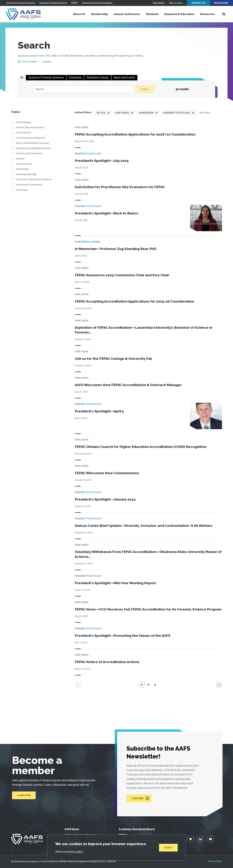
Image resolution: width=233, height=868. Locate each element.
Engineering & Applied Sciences (33, 148)
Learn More (23, 797)
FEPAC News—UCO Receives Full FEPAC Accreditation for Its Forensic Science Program (142, 613)
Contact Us (198, 3)
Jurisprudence (24, 164)
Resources (207, 14)
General (20, 159)
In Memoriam (146, 113)
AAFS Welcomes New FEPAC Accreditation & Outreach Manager (130, 385)
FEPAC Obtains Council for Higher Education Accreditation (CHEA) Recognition (143, 447)
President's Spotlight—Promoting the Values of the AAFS (124, 641)
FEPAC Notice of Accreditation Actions (108, 668)
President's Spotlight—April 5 (100, 412)
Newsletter (159, 3)
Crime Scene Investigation (31, 138)
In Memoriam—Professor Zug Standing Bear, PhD (117, 249)
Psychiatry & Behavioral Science (34, 180)
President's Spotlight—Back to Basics (107, 213)
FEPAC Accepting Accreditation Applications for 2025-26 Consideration (136, 301)
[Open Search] (224, 14)
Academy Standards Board (53, 3)
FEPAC (74, 3)
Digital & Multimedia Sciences (32, 143)
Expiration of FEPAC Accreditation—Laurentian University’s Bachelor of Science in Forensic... (146, 330)
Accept (168, 847)
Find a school (29, 62)
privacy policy (75, 852)
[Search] (83, 89)
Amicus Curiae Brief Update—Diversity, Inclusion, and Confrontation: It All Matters (146, 526)
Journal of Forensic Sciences (20, 3)
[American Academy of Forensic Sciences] (25, 14)
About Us (79, 14)
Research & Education (179, 14)
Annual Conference (127, 14)
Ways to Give (176, 3)
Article (101, 113)
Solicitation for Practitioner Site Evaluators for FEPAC (121, 187)
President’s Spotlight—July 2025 (102, 161)
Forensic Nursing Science (30, 128)
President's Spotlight (177, 113)
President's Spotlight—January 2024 (106, 500)
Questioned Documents (29, 185)
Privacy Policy (215, 861)
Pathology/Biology (26, 174)
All (22, 78)
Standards (75, 78)
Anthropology (23, 122)
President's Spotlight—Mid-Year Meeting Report (116, 584)
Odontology (22, 169)
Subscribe (138, 799)
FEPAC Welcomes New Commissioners (108, 474)
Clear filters (205, 113)
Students (152, 14)
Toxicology (22, 190)
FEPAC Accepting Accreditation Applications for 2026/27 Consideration (137, 134)
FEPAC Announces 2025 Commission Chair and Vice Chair (124, 275)
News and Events (124, 78)
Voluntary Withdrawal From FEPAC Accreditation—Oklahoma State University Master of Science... (142, 555)
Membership (99, 14)
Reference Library (98, 78)
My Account (221, 3)
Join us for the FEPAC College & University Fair (115, 359)
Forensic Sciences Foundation (97, 3)
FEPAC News (122, 113)
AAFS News (72, 829)
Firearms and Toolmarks (29, 154)
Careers (47, 62)
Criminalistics (23, 133)
